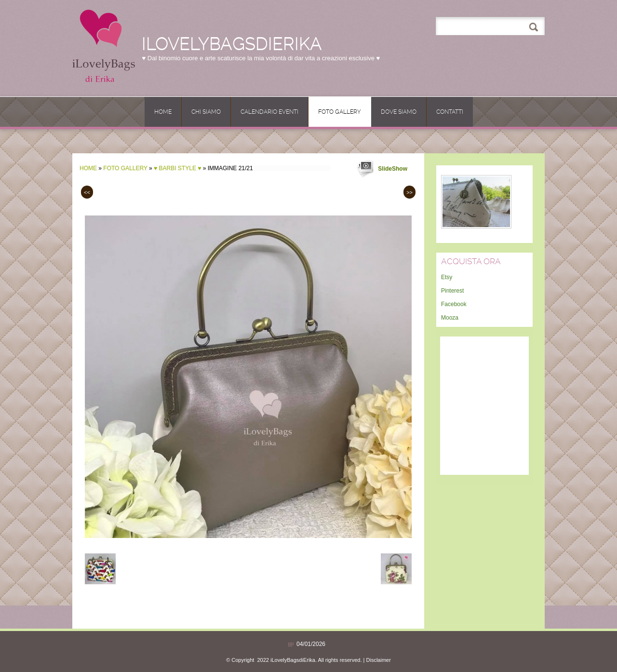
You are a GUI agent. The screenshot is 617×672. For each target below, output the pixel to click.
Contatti (450, 112)
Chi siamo (206, 112)
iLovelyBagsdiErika (232, 44)
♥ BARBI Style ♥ (177, 168)
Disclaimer (379, 660)
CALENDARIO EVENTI (269, 112)
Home (163, 112)
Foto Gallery (340, 112)
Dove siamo (399, 112)
